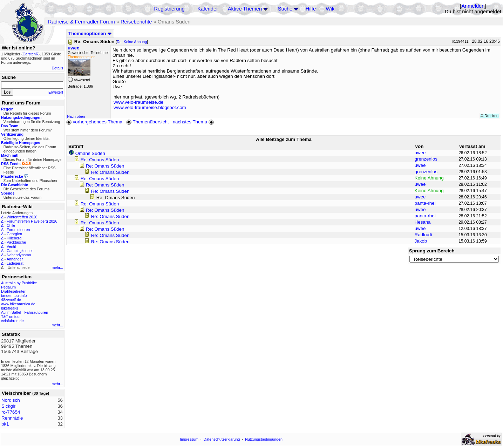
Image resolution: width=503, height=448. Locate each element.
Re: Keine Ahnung (132, 42)
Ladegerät (15, 263)
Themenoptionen (90, 33)
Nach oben (76, 116)
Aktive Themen (245, 9)
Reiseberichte (136, 22)
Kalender (208, 9)
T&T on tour (11, 317)
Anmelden (473, 6)
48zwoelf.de (11, 300)
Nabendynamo (19, 255)
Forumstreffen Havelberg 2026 (32, 221)
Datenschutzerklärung (222, 439)
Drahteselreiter (13, 291)
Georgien (14, 234)
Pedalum (8, 287)
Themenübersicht (147, 122)
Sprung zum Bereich (432, 251)
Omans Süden (90, 153)
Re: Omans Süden (100, 160)
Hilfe (311, 9)
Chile (11, 225)
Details (57, 68)
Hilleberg (14, 238)
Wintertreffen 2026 (22, 217)
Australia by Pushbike (19, 283)
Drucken (490, 116)
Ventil (11, 246)
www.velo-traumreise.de (138, 102)
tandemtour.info (14, 296)
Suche (285, 9)
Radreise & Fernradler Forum (81, 22)
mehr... (57, 267)
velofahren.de (12, 321)
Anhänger (15, 259)
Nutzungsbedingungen (264, 439)
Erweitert (56, 92)
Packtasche (16, 242)
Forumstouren (18, 230)
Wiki (331, 9)
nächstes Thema (194, 122)
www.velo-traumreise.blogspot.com (150, 107)
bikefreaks (10, 308)
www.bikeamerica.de (18, 304)
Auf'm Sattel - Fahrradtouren (25, 312)
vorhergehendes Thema (94, 122)
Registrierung (169, 9)
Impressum (189, 439)
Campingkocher (20, 251)
